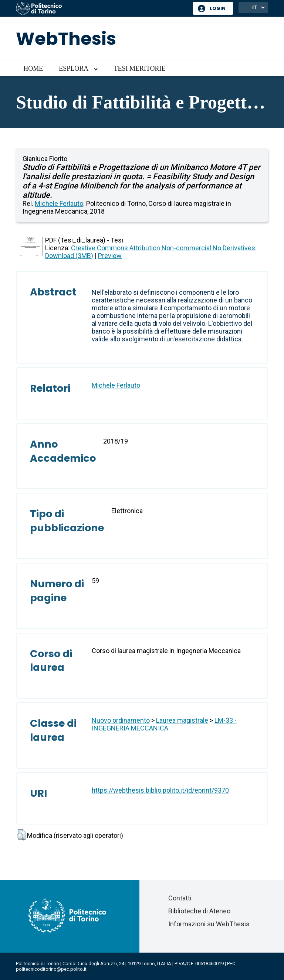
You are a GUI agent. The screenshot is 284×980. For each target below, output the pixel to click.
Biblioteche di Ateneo (199, 911)
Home (33, 68)
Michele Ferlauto (59, 203)
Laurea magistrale (182, 720)
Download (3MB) (69, 256)
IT (255, 7)
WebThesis (66, 39)
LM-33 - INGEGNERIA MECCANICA (164, 724)
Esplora (74, 68)
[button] (21, 835)
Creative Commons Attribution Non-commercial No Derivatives (163, 248)
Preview (110, 256)
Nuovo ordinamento (121, 720)
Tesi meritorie (139, 68)
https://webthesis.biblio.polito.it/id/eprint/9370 (160, 790)
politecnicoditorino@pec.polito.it (51, 969)
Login (218, 8)
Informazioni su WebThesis (209, 924)
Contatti (180, 898)
